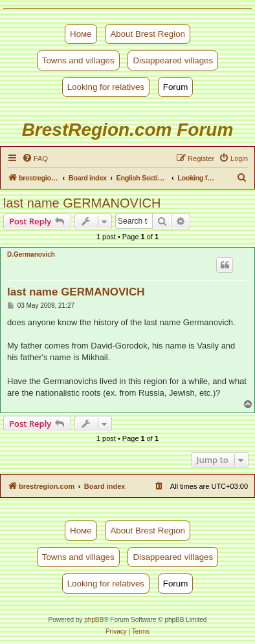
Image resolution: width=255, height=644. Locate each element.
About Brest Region (148, 34)
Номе (81, 34)
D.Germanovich (31, 254)
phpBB (94, 620)
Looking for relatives (106, 87)
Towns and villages (78, 60)
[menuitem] (35, 158)
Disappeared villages (173, 60)
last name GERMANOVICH (82, 203)
